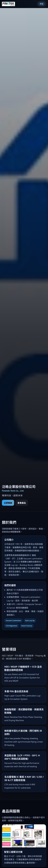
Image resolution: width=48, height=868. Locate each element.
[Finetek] (8, 4)
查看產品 (22, 503)
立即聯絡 (8, 503)
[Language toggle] (42, 4)
